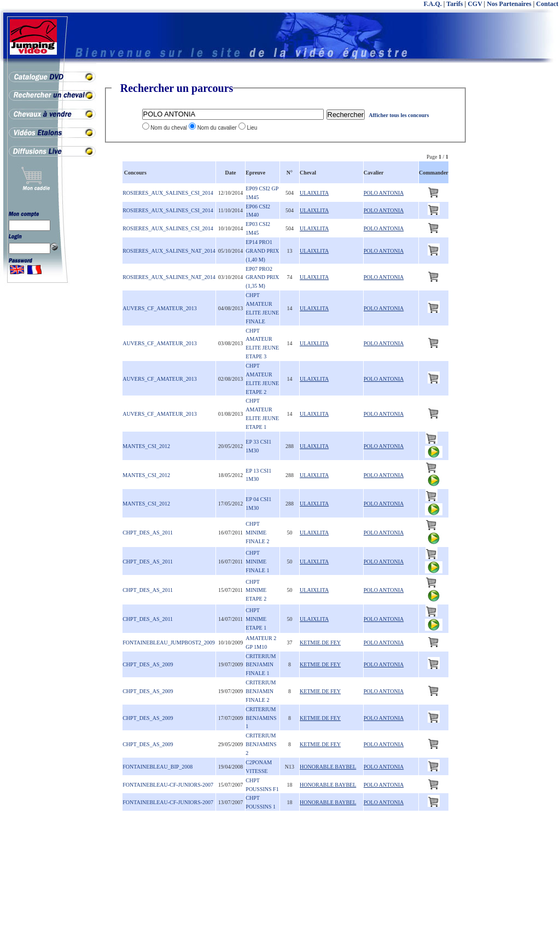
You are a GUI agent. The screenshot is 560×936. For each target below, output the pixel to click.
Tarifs (454, 4)
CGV (475, 4)
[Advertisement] (516, 246)
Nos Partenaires (509, 4)
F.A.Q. (433, 4)
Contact (547, 4)
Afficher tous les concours (399, 115)
